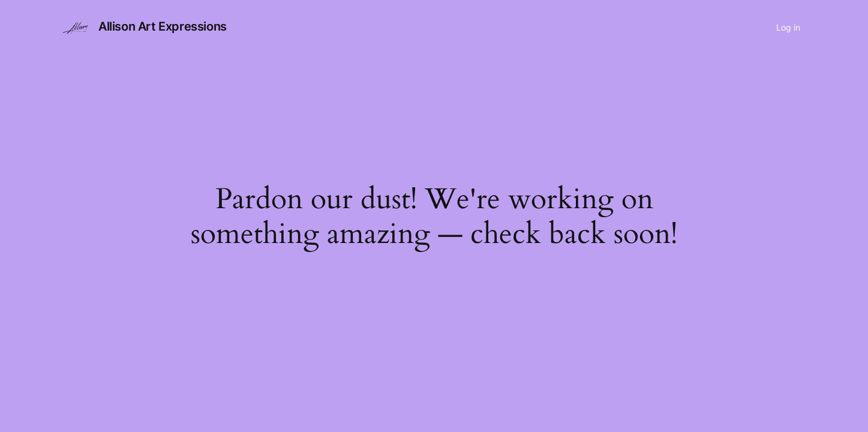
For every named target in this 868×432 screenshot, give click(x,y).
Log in (788, 27)
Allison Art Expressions (163, 26)
